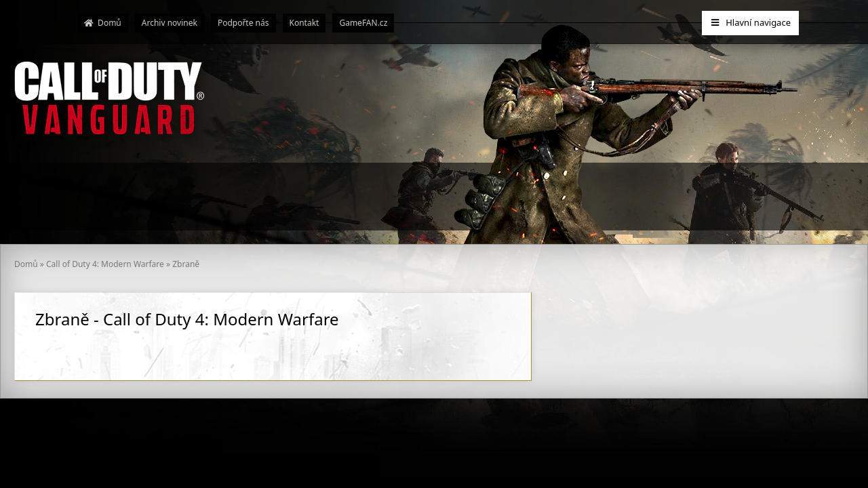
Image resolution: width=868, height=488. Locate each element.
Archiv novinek (170, 23)
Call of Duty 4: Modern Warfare (105, 264)
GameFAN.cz (363, 23)
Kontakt (304, 23)
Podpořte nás (243, 23)
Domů (103, 23)
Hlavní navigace (750, 22)
